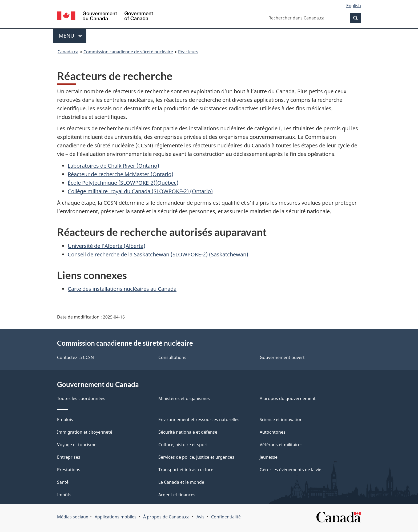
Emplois (65, 420)
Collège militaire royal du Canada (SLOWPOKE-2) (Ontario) (140, 191)
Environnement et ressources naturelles (199, 420)
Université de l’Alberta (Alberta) (106, 246)
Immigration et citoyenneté (85, 432)
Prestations (69, 470)
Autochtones (273, 432)
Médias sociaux (73, 517)
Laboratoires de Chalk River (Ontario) (113, 166)
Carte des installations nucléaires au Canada (122, 289)
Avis (200, 517)
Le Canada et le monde (181, 482)
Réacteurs (188, 52)
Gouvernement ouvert (282, 357)
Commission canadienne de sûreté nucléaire (128, 52)
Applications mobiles (116, 517)
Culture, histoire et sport (183, 445)
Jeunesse (269, 457)
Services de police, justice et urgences (196, 457)
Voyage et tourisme (77, 445)
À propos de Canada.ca (166, 517)
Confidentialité (226, 517)
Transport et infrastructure (186, 470)
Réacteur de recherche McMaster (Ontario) (120, 174)
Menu (73, 36)
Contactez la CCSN (75, 357)
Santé (63, 482)
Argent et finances (177, 495)
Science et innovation (281, 420)
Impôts (64, 495)
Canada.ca (68, 52)
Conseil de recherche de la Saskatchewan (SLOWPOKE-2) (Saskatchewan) (158, 254)
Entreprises (69, 457)
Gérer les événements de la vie (290, 470)
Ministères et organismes (184, 398)
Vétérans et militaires (281, 445)
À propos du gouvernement (288, 398)
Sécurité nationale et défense (188, 432)
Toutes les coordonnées (81, 398)
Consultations (172, 357)
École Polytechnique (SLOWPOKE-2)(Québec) (123, 183)
